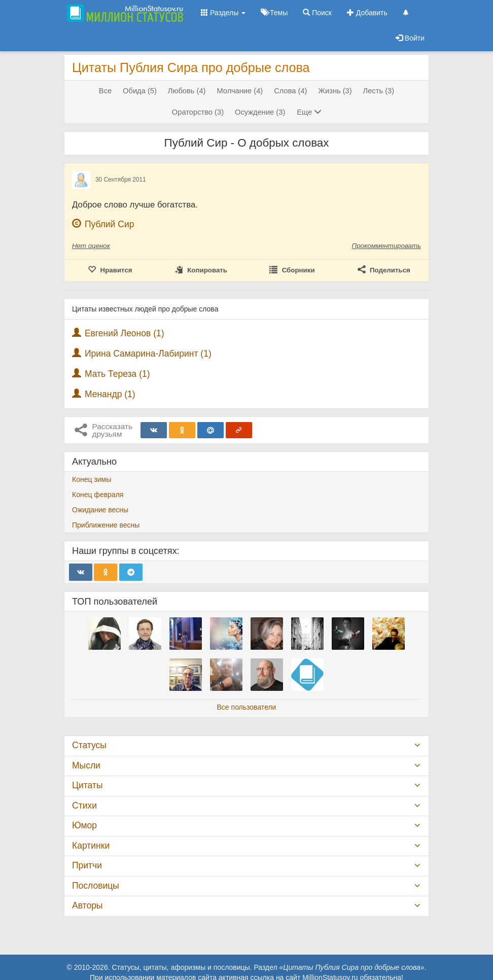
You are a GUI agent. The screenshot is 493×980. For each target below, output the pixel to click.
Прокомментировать (386, 246)
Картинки (91, 846)
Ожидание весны (100, 510)
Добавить (367, 13)
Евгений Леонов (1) (125, 333)
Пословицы (96, 886)
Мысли (86, 765)
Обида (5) (140, 91)
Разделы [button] (223, 13)
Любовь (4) (187, 91)
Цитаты (87, 785)
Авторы (87, 905)
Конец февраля (98, 495)
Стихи (84, 806)
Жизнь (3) (335, 91)
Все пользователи (247, 707)
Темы (274, 13)
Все (105, 91)
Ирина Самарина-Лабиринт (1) (148, 354)
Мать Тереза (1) (117, 374)
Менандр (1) (110, 394)
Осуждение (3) (260, 112)
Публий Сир (110, 224)
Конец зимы (92, 479)
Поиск (317, 13)
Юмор (84, 825)
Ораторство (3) (198, 112)
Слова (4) (290, 91)
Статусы (89, 745)
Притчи (87, 865)
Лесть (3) (379, 91)
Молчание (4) (240, 91)
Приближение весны (106, 525)
